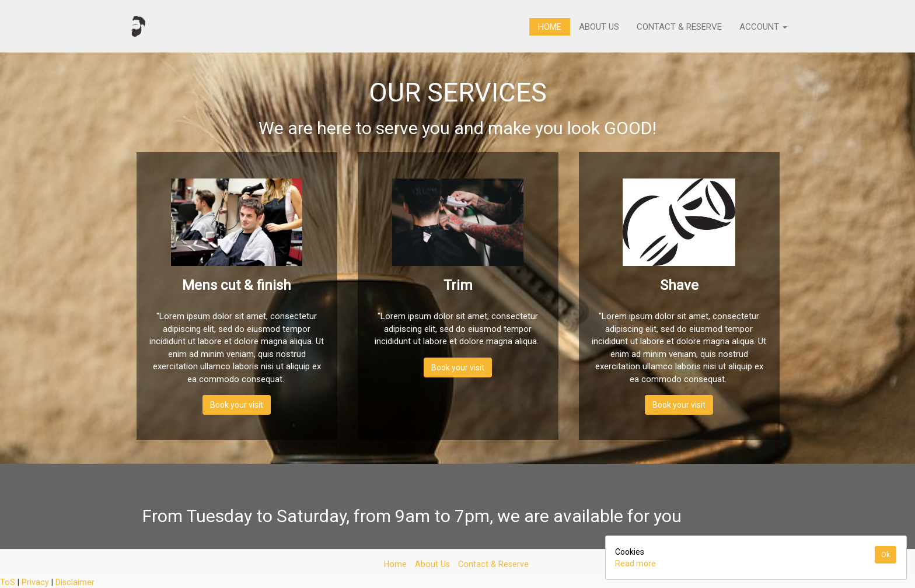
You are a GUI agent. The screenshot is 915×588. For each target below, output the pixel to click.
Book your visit (237, 405)
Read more (635, 563)
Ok (886, 555)
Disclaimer (75, 582)
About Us (599, 27)
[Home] (138, 26)
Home (550, 27)
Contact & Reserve (679, 27)
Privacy (35, 582)
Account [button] (763, 27)
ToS (8, 582)
